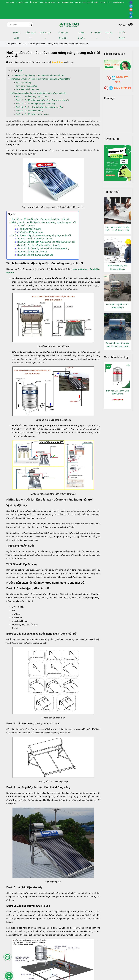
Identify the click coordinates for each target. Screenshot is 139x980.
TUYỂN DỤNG (122, 35)
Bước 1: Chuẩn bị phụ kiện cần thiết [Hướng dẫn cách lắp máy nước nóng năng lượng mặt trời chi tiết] (32, 96)
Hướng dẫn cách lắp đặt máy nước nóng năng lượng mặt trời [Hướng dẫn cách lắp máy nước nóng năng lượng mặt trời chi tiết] (38, 93)
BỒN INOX (31, 35)
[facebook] (132, 2)
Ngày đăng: (13, 62)
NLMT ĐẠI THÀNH (63, 35)
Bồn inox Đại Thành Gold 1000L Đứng (118, 392)
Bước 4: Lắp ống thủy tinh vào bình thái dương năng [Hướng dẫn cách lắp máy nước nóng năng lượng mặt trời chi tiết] (40, 107)
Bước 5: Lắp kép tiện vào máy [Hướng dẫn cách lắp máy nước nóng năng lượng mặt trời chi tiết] (30, 111)
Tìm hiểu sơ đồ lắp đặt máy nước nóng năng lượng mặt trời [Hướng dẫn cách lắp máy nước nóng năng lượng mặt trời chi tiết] (37, 75)
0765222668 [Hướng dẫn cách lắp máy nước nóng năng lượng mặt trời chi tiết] (36, 2)
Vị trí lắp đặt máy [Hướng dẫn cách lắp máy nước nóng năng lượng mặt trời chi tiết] (24, 82)
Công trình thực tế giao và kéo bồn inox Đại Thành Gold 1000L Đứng (118, 345)
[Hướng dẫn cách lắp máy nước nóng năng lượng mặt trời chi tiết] (69, 25)
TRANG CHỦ (16, 35)
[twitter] (132, 6)
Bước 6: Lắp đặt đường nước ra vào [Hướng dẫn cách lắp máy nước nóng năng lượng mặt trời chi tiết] (32, 114)
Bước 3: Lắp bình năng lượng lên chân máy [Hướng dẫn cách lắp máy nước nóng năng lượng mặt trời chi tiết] (36, 104)
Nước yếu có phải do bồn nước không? (118, 306)
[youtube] (132, 9)
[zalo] (132, 16)
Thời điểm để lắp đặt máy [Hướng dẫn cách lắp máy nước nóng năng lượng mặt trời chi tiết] (27, 89)
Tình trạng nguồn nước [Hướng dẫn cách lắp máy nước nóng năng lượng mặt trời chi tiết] (26, 86)
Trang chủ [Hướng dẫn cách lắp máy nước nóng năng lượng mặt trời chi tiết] (11, 44)
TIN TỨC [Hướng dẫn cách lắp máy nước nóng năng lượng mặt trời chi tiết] (23, 44)
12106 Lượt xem (41, 62)
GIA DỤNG (96, 35)
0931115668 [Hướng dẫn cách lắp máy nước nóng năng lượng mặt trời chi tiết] (22, 2)
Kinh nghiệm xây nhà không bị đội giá (118, 267)
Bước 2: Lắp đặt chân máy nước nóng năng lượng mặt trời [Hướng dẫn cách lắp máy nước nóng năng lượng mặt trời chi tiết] (43, 100)
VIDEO (109, 35)
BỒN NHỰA (45, 35)
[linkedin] (132, 13)
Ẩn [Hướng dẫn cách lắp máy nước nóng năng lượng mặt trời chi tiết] (20, 70)
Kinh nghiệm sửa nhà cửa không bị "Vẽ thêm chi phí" (118, 229)
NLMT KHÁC (81, 35)
